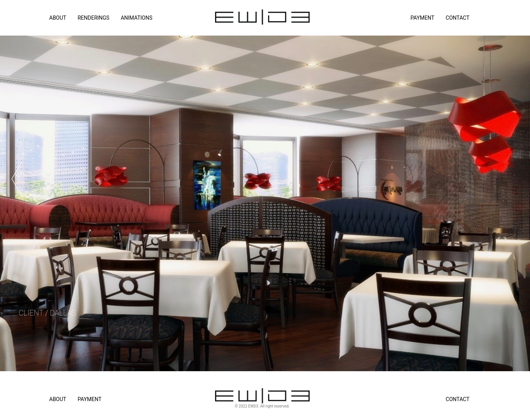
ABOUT (58, 18)
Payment (422, 18)
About (58, 399)
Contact (458, 18)
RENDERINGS (94, 18)
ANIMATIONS (137, 18)
